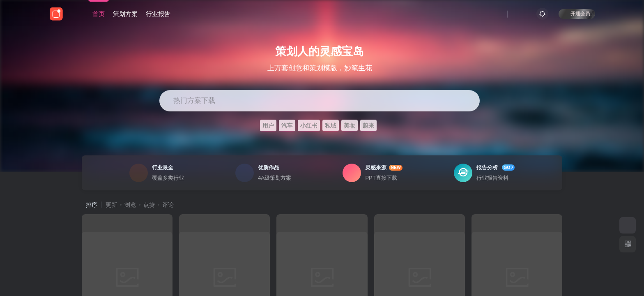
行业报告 (158, 14)
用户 (268, 125)
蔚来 (368, 125)
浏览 (130, 205)
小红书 (309, 125)
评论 (168, 205)
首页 (99, 14)
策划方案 (125, 14)
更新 (111, 205)
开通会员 (577, 13)
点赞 (149, 205)
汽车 (287, 125)
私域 (331, 125)
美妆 (350, 125)
